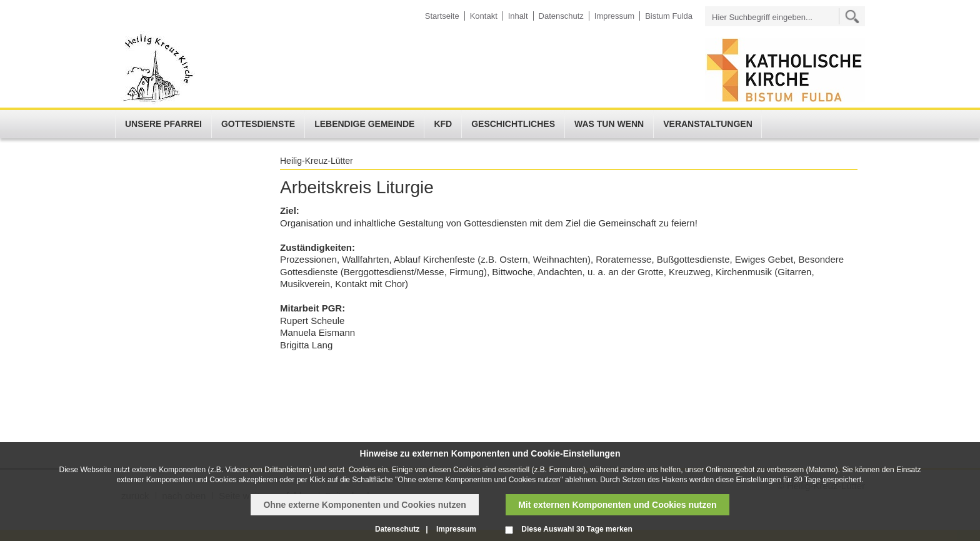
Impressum (614, 16)
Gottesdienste (258, 124)
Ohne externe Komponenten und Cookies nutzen (364, 505)
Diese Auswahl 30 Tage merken (577, 529)
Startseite (442, 16)
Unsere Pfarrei (163, 124)
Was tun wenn (609, 124)
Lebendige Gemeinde (364, 124)
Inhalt (518, 16)
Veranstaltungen (708, 124)
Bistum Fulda (669, 16)
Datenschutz (561, 16)
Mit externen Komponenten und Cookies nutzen (617, 505)
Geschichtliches (513, 124)
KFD (443, 124)
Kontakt (484, 16)
